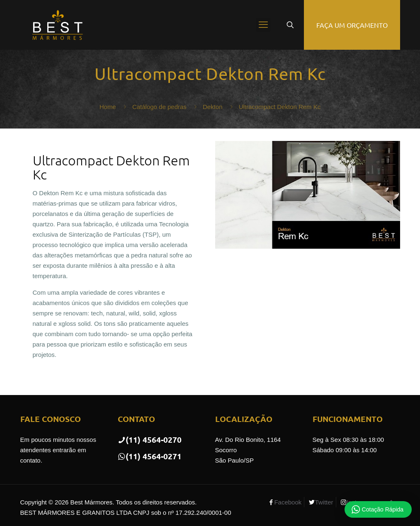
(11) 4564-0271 (150, 456)
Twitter (324, 502)
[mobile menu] (263, 25)
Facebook (288, 502)
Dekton (213, 107)
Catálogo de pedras (159, 107)
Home (108, 107)
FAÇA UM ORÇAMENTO (352, 25)
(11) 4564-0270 (150, 440)
